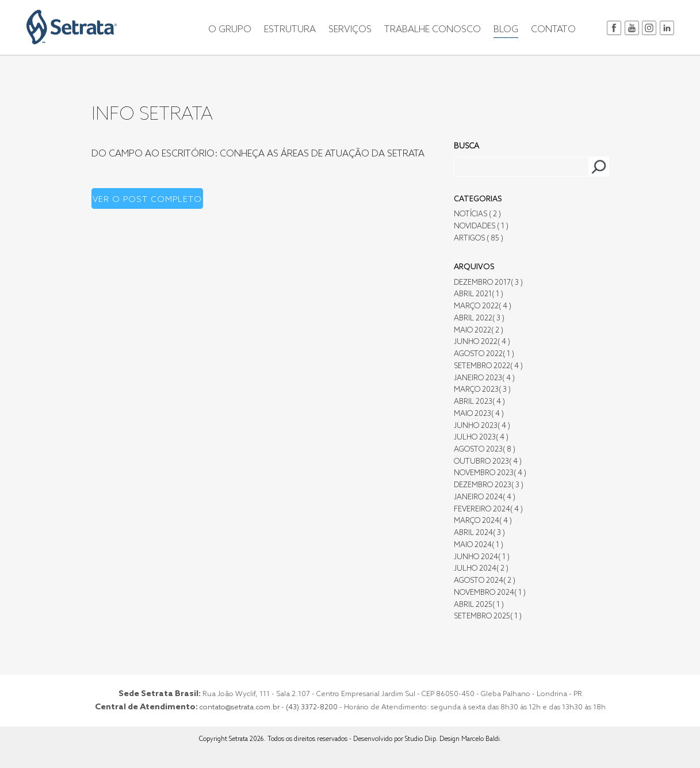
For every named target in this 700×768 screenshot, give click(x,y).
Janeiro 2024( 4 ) (485, 497)
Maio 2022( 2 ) (479, 330)
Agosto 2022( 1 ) (484, 354)
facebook (614, 28)
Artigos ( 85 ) (479, 238)
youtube (632, 28)
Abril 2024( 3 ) (479, 533)
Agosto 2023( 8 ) (485, 450)
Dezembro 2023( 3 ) (489, 485)
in (667, 28)
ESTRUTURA (290, 30)
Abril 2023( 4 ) (479, 402)
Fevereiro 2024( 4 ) (488, 509)
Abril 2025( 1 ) (479, 605)
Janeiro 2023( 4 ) (484, 378)
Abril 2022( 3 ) (479, 318)
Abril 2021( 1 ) (479, 294)
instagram (649, 28)
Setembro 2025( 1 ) (488, 616)
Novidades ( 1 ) (481, 226)
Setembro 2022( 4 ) (488, 366)
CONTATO (553, 30)
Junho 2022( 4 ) (482, 342)
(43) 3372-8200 (312, 707)
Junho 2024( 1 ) (482, 557)
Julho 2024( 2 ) (481, 569)
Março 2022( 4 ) (483, 306)
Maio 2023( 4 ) (479, 414)
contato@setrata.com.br (240, 707)
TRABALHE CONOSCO (433, 30)
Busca (466, 146)
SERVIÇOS (350, 30)
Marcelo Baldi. (481, 740)
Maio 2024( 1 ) (479, 545)
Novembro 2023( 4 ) (490, 473)
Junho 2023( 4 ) (482, 426)
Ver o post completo (147, 200)
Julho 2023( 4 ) (481, 438)
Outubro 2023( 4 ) (488, 462)
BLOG (506, 30)
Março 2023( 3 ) (482, 390)
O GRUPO (230, 30)
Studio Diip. (422, 740)
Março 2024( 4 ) (483, 521)
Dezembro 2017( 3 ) (488, 283)
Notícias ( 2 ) (477, 214)
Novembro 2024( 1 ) (490, 593)
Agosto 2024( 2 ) (485, 581)
